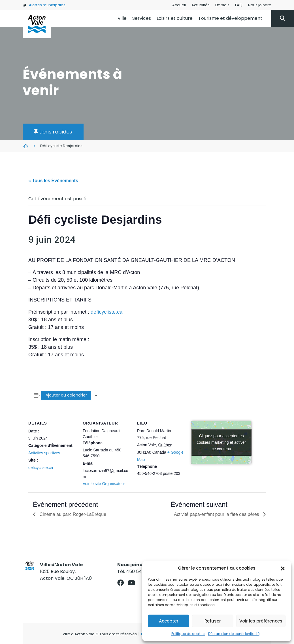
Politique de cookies (188, 634)
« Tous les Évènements (53, 181)
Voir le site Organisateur (104, 484)
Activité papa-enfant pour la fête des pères (217, 514)
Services (142, 18)
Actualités (201, 5)
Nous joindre (260, 5)
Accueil (179, 5)
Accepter (169, 621)
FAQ (239, 5)
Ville (122, 18)
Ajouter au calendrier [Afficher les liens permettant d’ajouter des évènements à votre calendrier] (66, 395)
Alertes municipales (44, 5)
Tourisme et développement (230, 18)
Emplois (222, 5)
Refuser (213, 621)
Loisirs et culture (175, 18)
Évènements (25, 146)
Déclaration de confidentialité (234, 634)
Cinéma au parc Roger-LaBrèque (72, 514)
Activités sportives (44, 453)
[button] (283, 568)
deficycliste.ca (106, 312)
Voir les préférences (261, 621)
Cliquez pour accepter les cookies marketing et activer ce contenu (221, 442)
